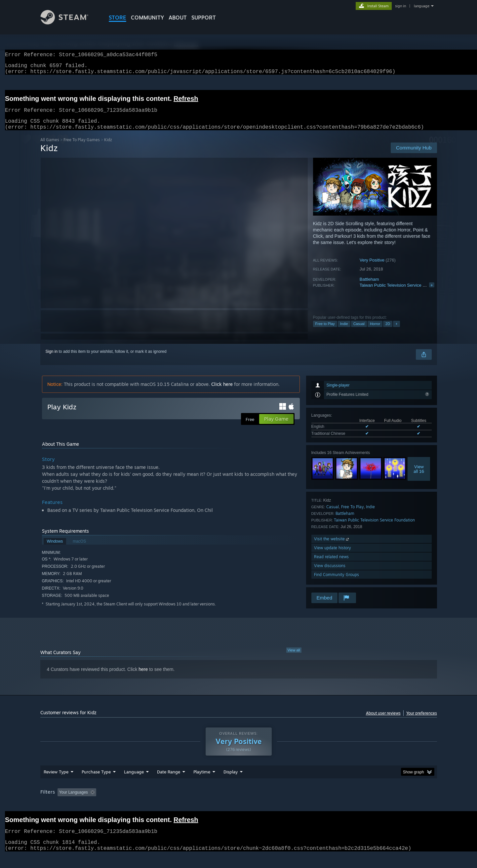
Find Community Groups (337, 582)
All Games (50, 148)
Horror (375, 332)
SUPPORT (204, 18)
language (422, 6)
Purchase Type (96, 780)
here (143, 677)
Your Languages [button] (74, 800)
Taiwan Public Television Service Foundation (402, 293)
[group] (239, 801)
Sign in (52, 359)
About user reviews (383, 721)
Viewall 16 (419, 477)
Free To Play (353, 515)
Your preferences (422, 721)
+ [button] (396, 332)
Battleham (369, 287)
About (178, 18)
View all (294, 658)
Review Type (56, 780)
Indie (344, 332)
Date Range (169, 780)
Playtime (202, 780)
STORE (118, 18)
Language (134, 780)
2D (388, 332)
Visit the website (332, 547)
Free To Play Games (82, 148)
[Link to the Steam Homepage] (69, 23)
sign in (400, 6)
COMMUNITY (147, 18)
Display (231, 780)
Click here (222, 392)
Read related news (331, 565)
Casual (359, 332)
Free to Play (325, 332)
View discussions (330, 574)
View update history (333, 556)
